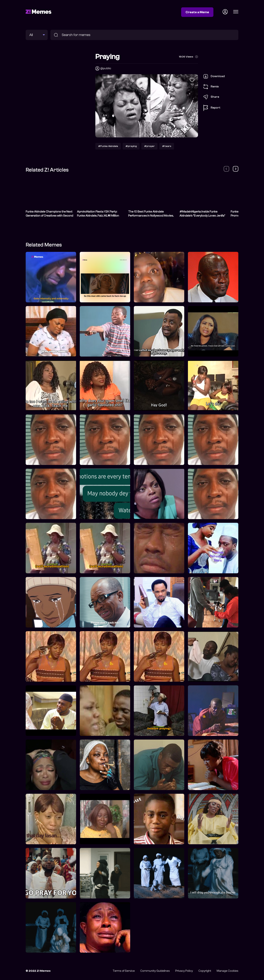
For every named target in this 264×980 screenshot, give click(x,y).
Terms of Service (124, 971)
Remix (211, 87)
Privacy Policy (184, 971)
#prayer (149, 146)
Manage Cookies (228, 971)
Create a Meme (197, 12)
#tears (167, 146)
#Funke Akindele (108, 146)
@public (106, 68)
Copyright (205, 971)
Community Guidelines (155, 971)
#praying (131, 146)
